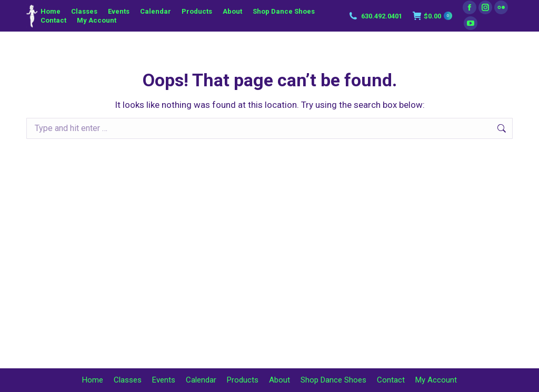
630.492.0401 (375, 16)
